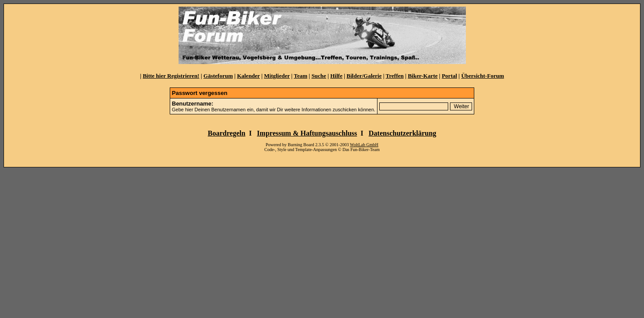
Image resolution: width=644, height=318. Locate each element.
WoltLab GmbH (364, 145)
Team (301, 76)
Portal (449, 76)
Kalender (248, 76)
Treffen (395, 76)
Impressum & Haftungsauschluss (307, 133)
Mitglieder (277, 76)
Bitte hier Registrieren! (171, 76)
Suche (319, 76)
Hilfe (336, 76)
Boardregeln (227, 133)
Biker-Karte (423, 76)
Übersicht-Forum (482, 76)
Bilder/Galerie (364, 76)
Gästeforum (218, 76)
